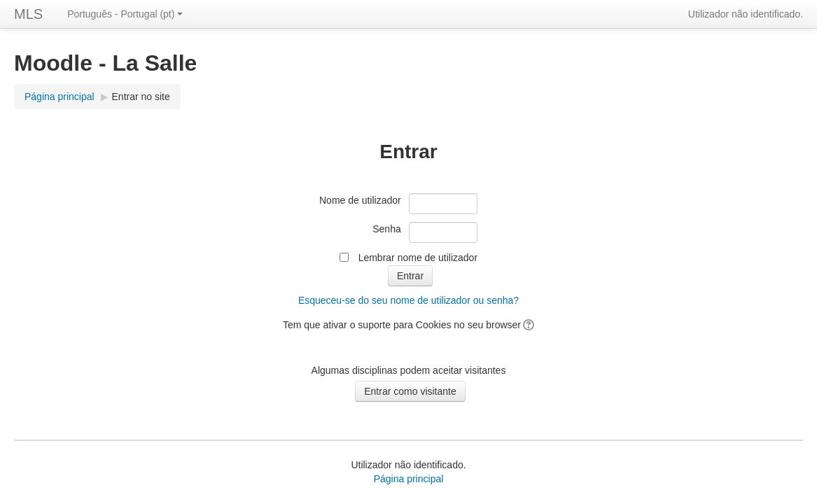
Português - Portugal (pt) (125, 14)
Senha (386, 229)
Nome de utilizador (360, 200)
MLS (28, 14)
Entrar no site (141, 97)
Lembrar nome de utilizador (418, 258)
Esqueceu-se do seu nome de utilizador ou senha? (408, 300)
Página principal (60, 97)
